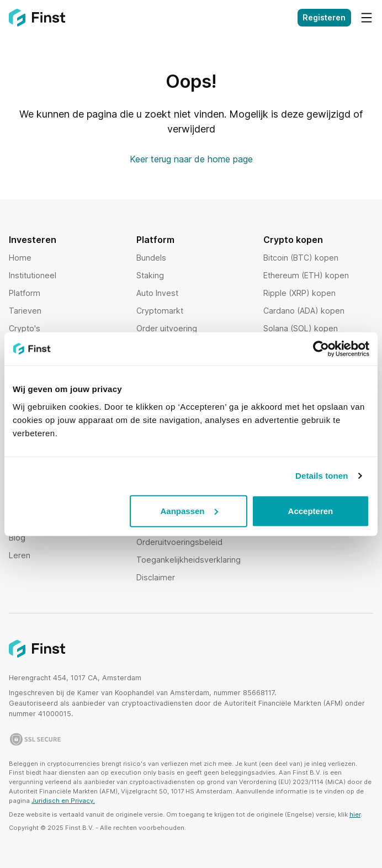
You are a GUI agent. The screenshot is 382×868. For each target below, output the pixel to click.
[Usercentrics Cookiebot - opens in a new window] (321, 349)
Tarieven (25, 311)
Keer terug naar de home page (191, 159)
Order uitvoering (167, 328)
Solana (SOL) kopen (301, 328)
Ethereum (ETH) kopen (306, 275)
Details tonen (322, 476)
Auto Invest (157, 293)
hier (355, 814)
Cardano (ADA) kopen (304, 311)
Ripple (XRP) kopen (299, 293)
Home (20, 258)
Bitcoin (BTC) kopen (301, 258)
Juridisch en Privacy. (63, 801)
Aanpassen (189, 510)
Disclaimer (156, 577)
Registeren (324, 17)
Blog (17, 538)
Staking (150, 275)
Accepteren (311, 510)
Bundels (151, 258)
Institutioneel (33, 275)
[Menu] (367, 18)
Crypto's (25, 328)
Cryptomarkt (160, 311)
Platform (25, 293)
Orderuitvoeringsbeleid (179, 542)
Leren (20, 555)
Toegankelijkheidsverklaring (189, 560)
